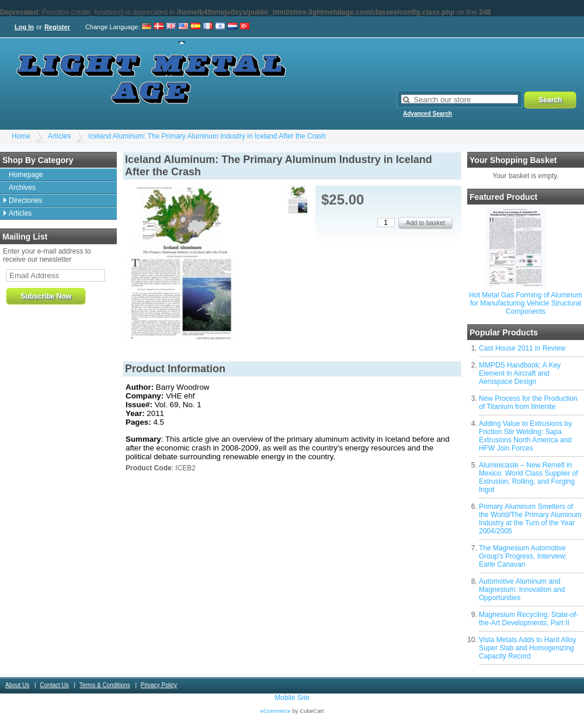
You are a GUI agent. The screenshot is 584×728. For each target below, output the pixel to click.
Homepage (26, 175)
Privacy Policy (159, 685)
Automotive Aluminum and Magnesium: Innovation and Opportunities (522, 590)
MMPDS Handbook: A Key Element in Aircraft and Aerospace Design (520, 373)
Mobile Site (292, 698)
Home (21, 136)
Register (57, 27)
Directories (25, 200)
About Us (17, 685)
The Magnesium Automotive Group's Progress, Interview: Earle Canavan (523, 556)
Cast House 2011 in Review (522, 348)
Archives (22, 188)
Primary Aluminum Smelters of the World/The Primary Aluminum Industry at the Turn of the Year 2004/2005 (530, 519)
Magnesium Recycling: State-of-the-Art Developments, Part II (529, 619)
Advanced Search (427, 114)
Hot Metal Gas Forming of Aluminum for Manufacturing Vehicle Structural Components (525, 303)
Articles (59, 136)
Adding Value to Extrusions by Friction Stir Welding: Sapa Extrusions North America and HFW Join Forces (525, 436)
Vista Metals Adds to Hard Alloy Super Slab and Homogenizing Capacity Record (528, 648)
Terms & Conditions (105, 685)
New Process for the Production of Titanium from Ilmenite (528, 403)
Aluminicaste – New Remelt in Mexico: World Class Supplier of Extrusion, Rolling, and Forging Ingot (529, 477)
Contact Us (54, 685)
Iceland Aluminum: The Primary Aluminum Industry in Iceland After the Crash (207, 136)
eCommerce (276, 711)
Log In (24, 27)
